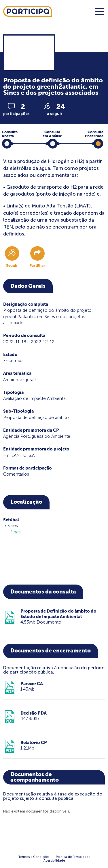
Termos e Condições (34, 857)
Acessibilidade (54, 860)
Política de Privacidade (73, 857)
